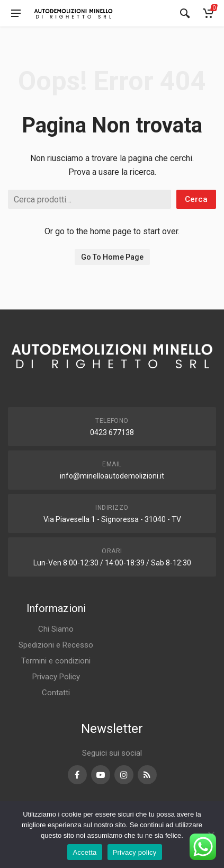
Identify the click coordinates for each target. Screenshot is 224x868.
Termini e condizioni (56, 661)
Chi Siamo (56, 629)
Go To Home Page (112, 257)
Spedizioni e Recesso (56, 645)
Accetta (84, 852)
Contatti (56, 693)
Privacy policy (135, 852)
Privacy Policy (56, 677)
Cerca (196, 199)
